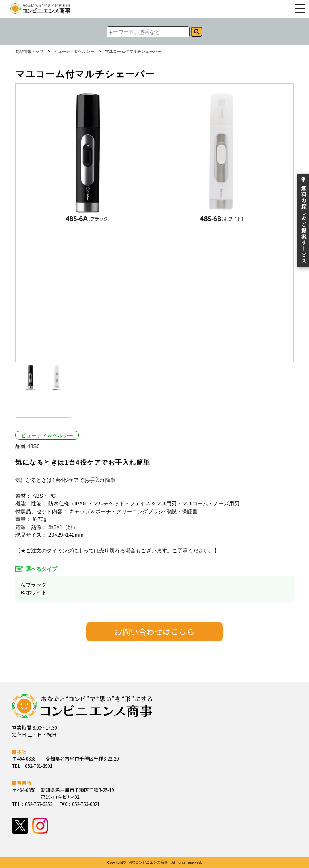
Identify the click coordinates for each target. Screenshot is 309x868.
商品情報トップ (29, 52)
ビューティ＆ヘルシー (74, 52)
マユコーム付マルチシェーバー (133, 52)
